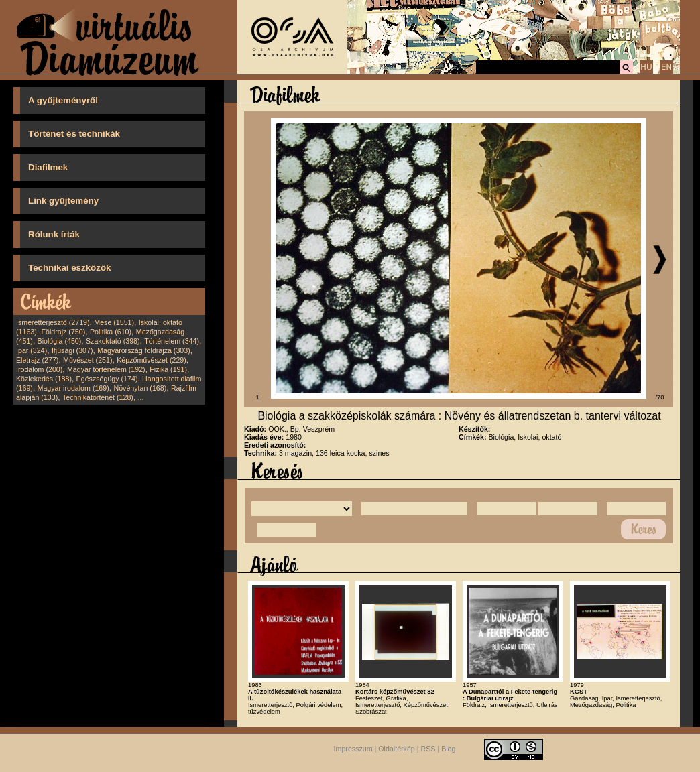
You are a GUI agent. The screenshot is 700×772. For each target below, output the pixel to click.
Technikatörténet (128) (98, 397)
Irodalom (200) (39, 369)
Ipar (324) (32, 350)
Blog (448, 749)
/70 (660, 397)
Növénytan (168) (140, 388)
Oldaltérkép (397, 749)
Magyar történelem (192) (106, 369)
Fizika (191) (168, 369)
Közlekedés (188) (44, 379)
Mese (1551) (114, 322)
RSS (428, 749)
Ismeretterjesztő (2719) (53, 322)
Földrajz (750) (63, 332)
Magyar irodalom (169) (73, 388)
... (141, 397)
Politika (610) (111, 332)
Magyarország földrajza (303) (144, 350)
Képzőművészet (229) (152, 360)
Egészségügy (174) (107, 379)
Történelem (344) (172, 341)
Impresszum (353, 749)
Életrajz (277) (37, 360)
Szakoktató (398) (113, 341)
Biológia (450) (60, 341)
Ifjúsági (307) (72, 350)
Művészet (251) (87, 360)
